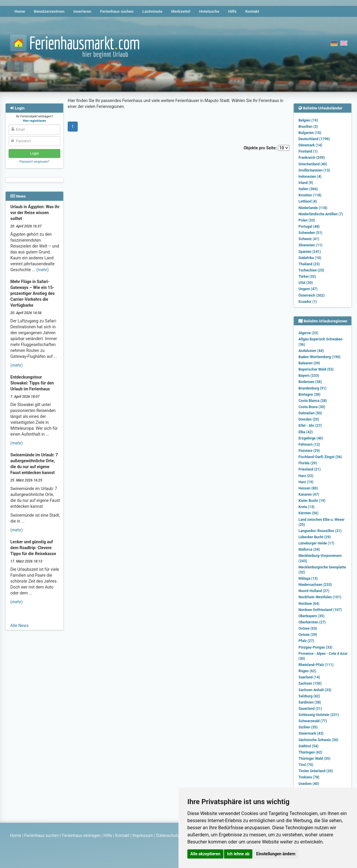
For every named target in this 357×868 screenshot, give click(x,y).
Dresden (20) (309, 419)
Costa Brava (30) (312, 407)
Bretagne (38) (309, 395)
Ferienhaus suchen (117, 11)
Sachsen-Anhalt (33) (315, 690)
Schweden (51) (310, 233)
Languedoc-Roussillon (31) (320, 531)
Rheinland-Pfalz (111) (316, 665)
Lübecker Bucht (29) (315, 537)
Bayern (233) (309, 376)
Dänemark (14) (310, 145)
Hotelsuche (209, 11)
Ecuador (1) (308, 302)
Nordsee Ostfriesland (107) (320, 610)
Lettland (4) (308, 201)
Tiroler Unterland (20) (316, 771)
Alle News (20, 625)
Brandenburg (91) (313, 388)
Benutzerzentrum (49, 11)
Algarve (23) (308, 333)
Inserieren (82, 11)
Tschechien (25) (311, 270)
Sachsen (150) (310, 683)
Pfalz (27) (306, 641)
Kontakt (252, 11)
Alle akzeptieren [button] (205, 854)
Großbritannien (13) (314, 170)
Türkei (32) (307, 277)
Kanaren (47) (309, 494)
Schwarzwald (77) (313, 721)
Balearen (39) (309, 363)
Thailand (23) (309, 264)
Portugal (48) (309, 227)
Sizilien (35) (308, 727)
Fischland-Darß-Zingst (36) (320, 457)
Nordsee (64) (309, 604)
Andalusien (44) (311, 351)
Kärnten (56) (309, 513)
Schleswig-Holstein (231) (319, 715)
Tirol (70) (306, 765)
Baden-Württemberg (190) (319, 357)
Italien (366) (308, 189)
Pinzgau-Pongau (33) (315, 647)
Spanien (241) (310, 252)
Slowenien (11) (310, 245)
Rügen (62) (307, 671)
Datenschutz (168, 835)
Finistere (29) (309, 451)
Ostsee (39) (308, 635)
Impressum (143, 835)
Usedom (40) (309, 784)
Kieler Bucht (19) (312, 501)
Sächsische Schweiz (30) (318, 740)
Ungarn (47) (308, 289)
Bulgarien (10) (310, 133)
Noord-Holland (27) (314, 591)
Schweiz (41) (309, 239)
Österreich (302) (311, 295)
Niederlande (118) (313, 208)
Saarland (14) (309, 677)
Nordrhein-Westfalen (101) (320, 597)
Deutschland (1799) (314, 139)
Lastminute (152, 11)
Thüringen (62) (310, 752)
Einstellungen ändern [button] (276, 854)
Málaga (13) (308, 578)
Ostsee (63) (308, 628)
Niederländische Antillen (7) (321, 214)
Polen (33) (307, 220)
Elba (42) (306, 432)
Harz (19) (306, 482)
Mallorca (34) (309, 549)
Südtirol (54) (308, 746)
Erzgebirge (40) (311, 438)
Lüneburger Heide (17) (316, 543)
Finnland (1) (308, 151)
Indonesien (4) (310, 177)
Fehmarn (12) (309, 444)
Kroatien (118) (310, 195)
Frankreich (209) (312, 158)
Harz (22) (306, 476)
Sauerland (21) (310, 709)
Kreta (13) (306, 507)
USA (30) (306, 283)
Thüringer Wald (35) (314, 759)
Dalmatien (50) (310, 413)
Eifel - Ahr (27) (310, 426)
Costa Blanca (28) (313, 401)
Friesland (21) (310, 469)
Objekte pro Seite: (266, 148)
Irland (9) (306, 183)
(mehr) (43, 270)
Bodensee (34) (310, 382)
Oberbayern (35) (311, 616)
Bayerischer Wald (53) (316, 369)
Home (20, 11)
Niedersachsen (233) (315, 585)
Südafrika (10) (310, 258)
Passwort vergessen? (34, 162)
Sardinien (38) (310, 702)
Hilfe (232, 11)
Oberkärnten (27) (312, 622)
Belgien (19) (308, 120)
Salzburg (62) (309, 696)
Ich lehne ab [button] (238, 854)
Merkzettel (181, 11)
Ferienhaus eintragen (81, 835)
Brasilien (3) (308, 127)
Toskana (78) (309, 777)
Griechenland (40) (313, 164)
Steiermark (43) (311, 733)
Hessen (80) (308, 488)
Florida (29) (308, 463)
